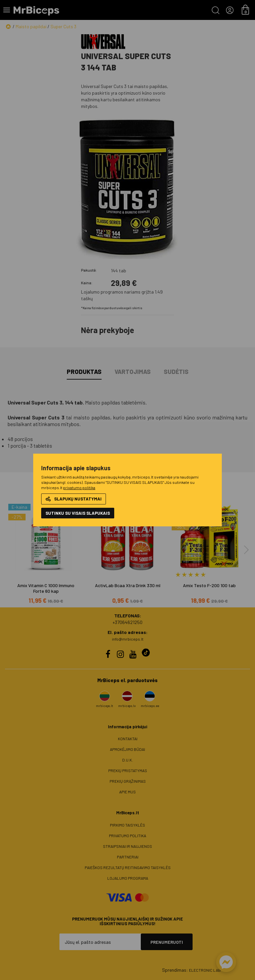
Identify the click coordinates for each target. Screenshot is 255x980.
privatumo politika (79, 488)
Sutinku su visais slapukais (78, 513)
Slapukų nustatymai (74, 499)
